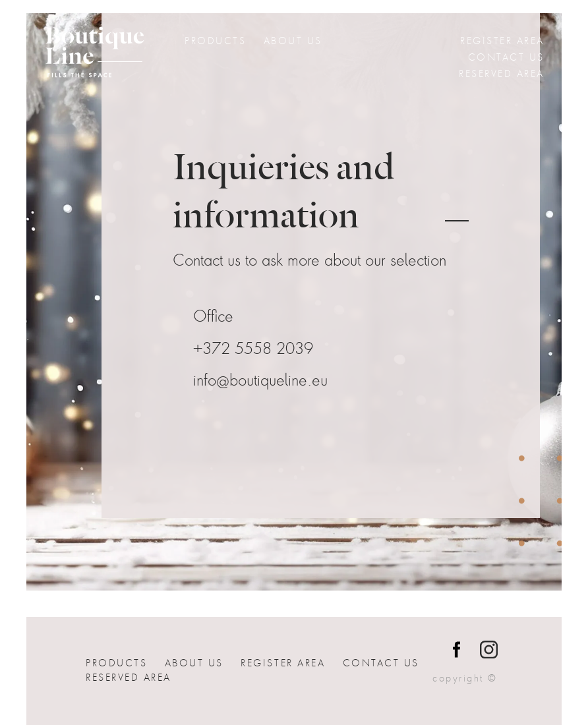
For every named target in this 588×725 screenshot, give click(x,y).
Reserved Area (502, 74)
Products (215, 41)
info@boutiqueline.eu (260, 381)
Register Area (502, 41)
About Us (293, 41)
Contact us (506, 57)
